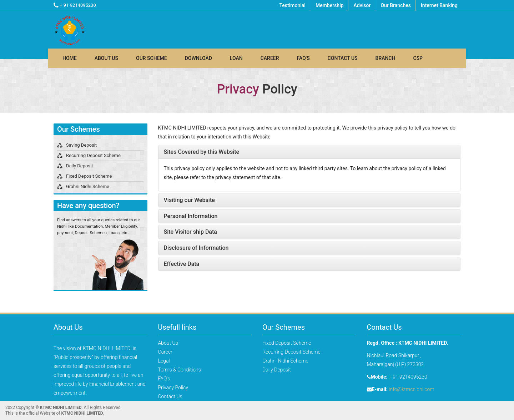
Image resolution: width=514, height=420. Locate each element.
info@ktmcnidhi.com (411, 389)
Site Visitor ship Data (190, 232)
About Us (106, 58)
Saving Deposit (81, 145)
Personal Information (191, 216)
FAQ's (303, 58)
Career (270, 58)
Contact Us (343, 58)
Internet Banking (439, 5)
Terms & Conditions (180, 370)
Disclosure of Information (196, 248)
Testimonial (292, 5)
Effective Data (182, 264)
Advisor (362, 5)
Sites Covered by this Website (202, 152)
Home (70, 58)
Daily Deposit (80, 166)
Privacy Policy (173, 388)
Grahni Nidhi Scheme (88, 186)
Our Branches (396, 5)
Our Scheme (152, 58)
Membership (330, 5)
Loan (236, 58)
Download (198, 58)
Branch (385, 58)
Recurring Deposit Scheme (93, 155)
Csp (418, 58)
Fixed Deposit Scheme (89, 176)
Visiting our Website (189, 200)
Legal (164, 361)
